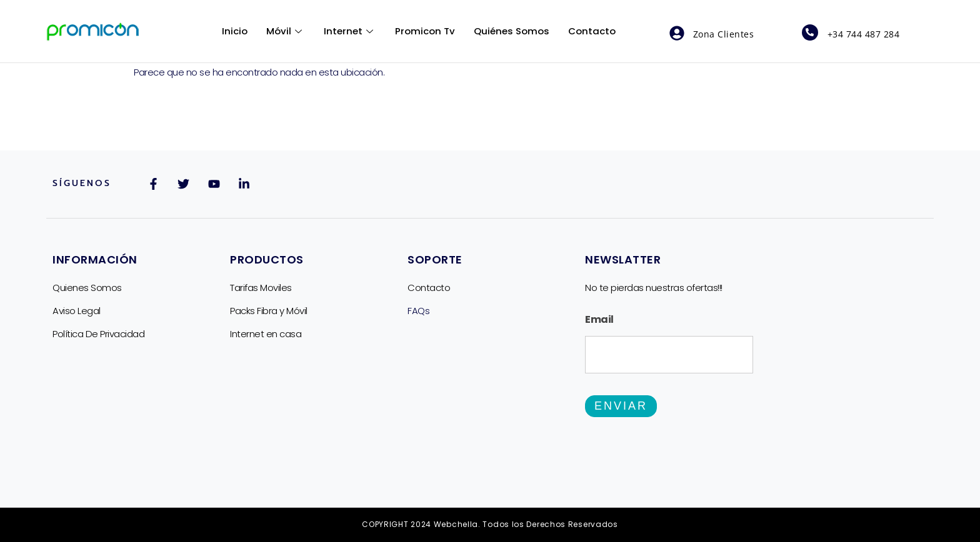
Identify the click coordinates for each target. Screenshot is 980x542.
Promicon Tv (425, 31)
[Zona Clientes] (677, 33)
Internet (350, 31)
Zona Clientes (724, 34)
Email (599, 319)
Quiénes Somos (512, 31)
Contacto (592, 31)
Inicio (235, 31)
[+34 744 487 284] (810, 32)
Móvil (286, 31)
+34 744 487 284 (864, 34)
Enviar (621, 406)
